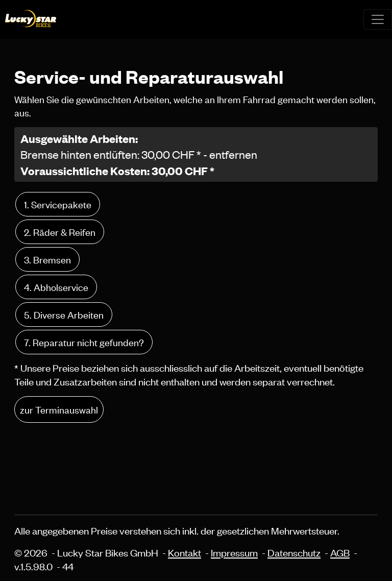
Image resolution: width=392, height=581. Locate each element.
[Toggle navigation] (378, 19)
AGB (340, 552)
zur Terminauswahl (59, 409)
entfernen (233, 154)
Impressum (234, 552)
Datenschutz (294, 552)
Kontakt (185, 552)
